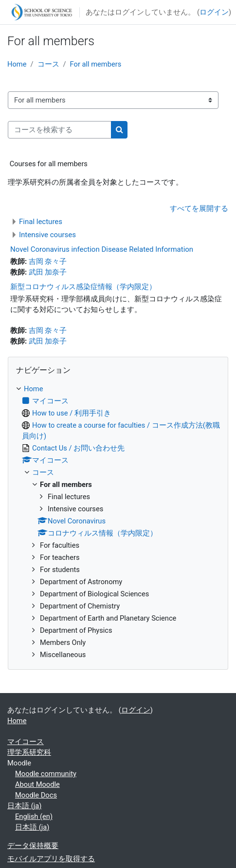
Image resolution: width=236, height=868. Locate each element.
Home (17, 64)
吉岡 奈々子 (48, 261)
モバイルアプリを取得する (51, 859)
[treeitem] (118, 522)
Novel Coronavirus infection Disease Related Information (102, 249)
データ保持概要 (33, 846)
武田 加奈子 (48, 272)
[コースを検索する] (60, 130)
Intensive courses (47, 235)
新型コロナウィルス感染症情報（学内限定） (83, 287)
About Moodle (37, 784)
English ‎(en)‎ (34, 816)
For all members (96, 64)
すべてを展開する (199, 208)
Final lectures (41, 222)
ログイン (214, 12)
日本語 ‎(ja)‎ (24, 806)
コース (48, 64)
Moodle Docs (36, 795)
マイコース (26, 742)
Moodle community (46, 774)
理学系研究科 (29, 752)
